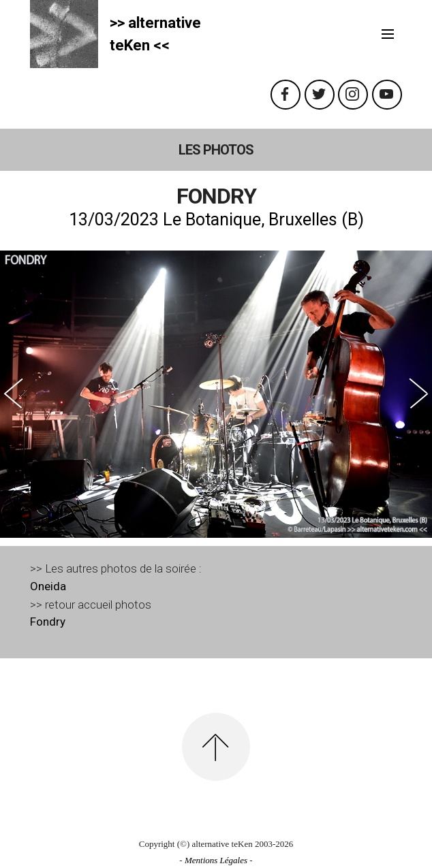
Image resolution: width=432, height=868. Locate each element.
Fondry (48, 622)
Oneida (48, 586)
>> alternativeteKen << (155, 34)
